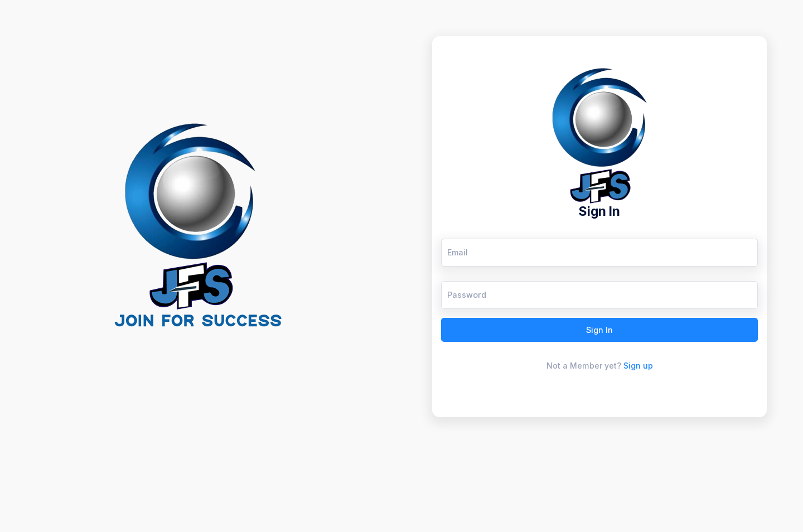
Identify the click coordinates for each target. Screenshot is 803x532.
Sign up (638, 366)
